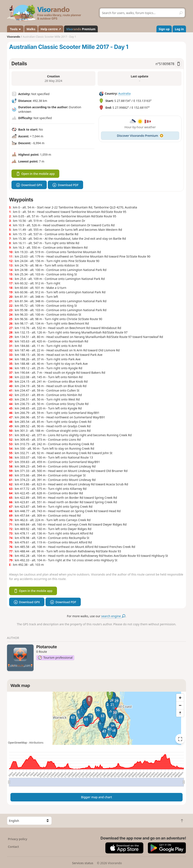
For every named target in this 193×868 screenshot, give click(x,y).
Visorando (13, 37)
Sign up (164, 29)
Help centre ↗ (51, 29)
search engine (113, 616)
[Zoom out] (180, 705)
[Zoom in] (180, 698)
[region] (97, 718)
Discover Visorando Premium (140, 136)
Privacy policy (18, 839)
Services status (83, 863)
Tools (15, 29)
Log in (179, 29)
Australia (124, 93)
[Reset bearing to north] (180, 713)
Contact (13, 847)
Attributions (36, 743)
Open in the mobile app (35, 174)
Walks (31, 29)
